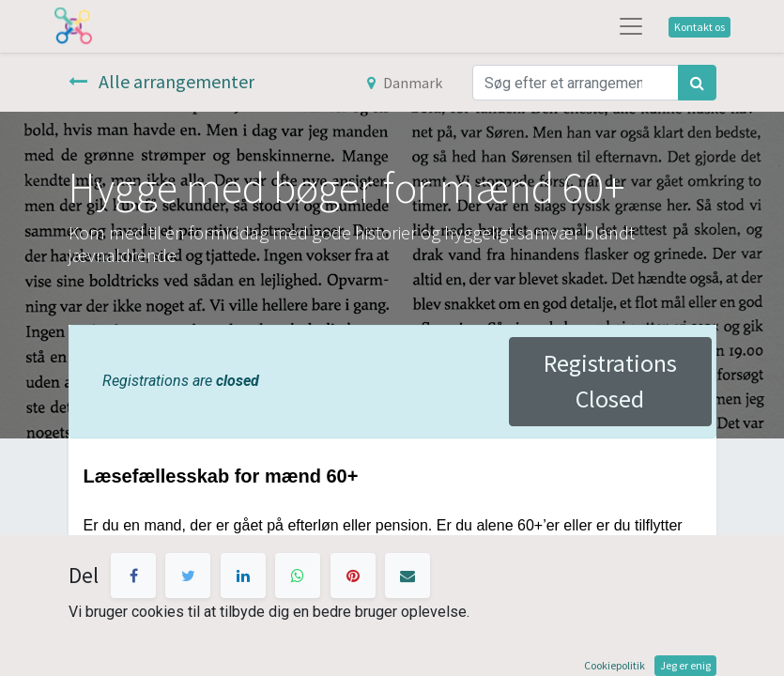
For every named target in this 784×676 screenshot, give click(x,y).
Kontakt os (699, 27)
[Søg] (697, 83)
